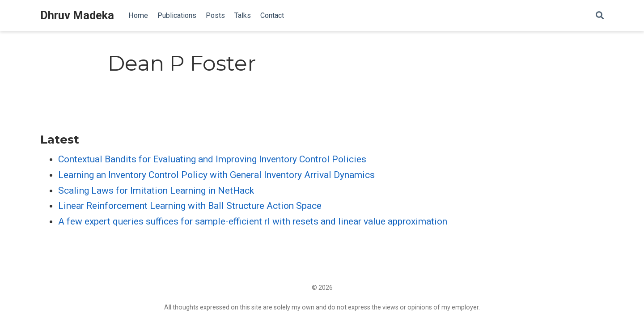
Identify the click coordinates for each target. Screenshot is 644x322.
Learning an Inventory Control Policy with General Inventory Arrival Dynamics (216, 175)
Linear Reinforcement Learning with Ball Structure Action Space (190, 206)
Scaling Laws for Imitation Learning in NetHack (156, 191)
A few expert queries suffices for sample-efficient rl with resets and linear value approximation (253, 221)
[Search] (600, 16)
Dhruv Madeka (77, 15)
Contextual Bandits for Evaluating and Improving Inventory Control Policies (212, 159)
